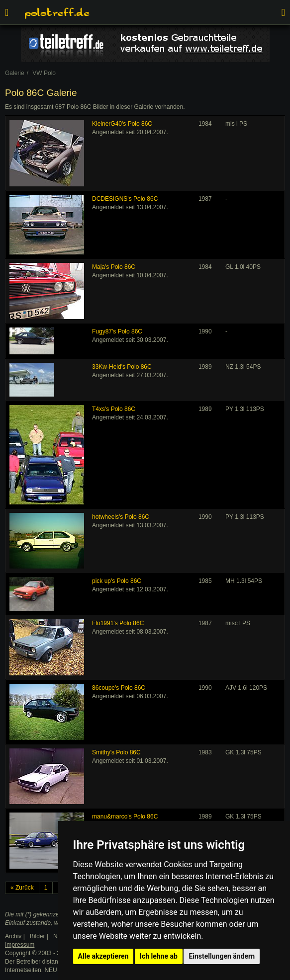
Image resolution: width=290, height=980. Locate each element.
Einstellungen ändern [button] (222, 956)
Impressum (20, 945)
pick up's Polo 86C (117, 581)
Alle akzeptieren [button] (103, 956)
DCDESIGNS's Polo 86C (125, 199)
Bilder (38, 936)
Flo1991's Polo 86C (118, 623)
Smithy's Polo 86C (116, 752)
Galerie (15, 73)
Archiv (13, 936)
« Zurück (22, 888)
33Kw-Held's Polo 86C (122, 367)
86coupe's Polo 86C (119, 688)
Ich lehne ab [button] (159, 956)
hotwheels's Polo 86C (121, 517)
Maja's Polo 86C (114, 267)
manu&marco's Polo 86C (125, 817)
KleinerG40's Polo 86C (122, 124)
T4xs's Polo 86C (114, 409)
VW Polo (44, 73)
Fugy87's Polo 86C (117, 331)
